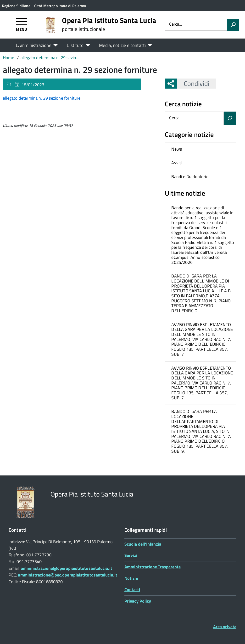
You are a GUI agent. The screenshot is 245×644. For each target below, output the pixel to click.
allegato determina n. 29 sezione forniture (42, 98)
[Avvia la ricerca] (233, 25)
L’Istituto (75, 45)
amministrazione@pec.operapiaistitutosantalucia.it (67, 575)
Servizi (131, 555)
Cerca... (176, 25)
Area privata (225, 627)
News (177, 149)
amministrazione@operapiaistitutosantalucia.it (67, 568)
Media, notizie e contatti (122, 45)
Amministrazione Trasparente (153, 567)
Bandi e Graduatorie (190, 177)
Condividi (193, 83)
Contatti (132, 590)
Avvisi (177, 163)
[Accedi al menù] (22, 24)
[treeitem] (200, 149)
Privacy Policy (138, 601)
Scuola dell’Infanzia (143, 544)
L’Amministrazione (34, 45)
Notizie (131, 578)
